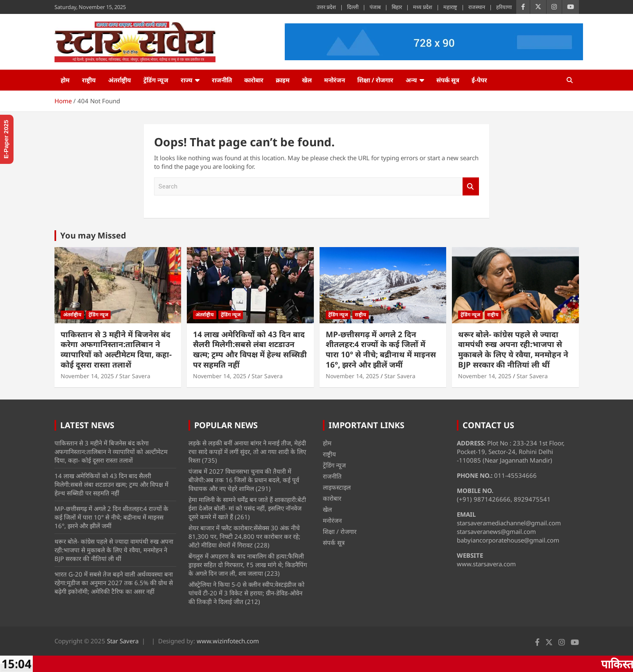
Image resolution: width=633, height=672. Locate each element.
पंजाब (375, 7)
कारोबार (254, 80)
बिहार (397, 7)
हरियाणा (504, 7)
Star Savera (135, 376)
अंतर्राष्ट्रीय (120, 80)
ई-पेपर (479, 80)
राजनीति (222, 80)
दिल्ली (353, 7)
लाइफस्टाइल (337, 487)
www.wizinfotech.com (228, 641)
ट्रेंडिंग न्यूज (156, 80)
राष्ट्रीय (89, 80)
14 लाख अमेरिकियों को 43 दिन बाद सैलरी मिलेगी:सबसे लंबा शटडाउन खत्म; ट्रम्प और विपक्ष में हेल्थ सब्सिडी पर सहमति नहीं (250, 350)
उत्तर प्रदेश (326, 7)
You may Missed (93, 235)
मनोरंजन (335, 80)
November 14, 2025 (87, 376)
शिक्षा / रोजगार (375, 80)
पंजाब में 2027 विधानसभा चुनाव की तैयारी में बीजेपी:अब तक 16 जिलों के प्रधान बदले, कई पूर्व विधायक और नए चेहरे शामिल (244, 480)
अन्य (411, 80)
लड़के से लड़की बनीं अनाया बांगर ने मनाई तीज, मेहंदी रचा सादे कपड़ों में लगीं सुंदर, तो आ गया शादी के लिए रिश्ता (247, 452)
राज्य (187, 80)
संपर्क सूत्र (448, 80)
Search (471, 187)
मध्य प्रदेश (423, 7)
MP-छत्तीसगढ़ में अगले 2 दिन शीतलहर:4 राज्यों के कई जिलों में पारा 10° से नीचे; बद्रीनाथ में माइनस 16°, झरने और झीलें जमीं (381, 350)
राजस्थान (477, 7)
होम (65, 80)
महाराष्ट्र (450, 7)
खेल (307, 80)
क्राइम (283, 80)
